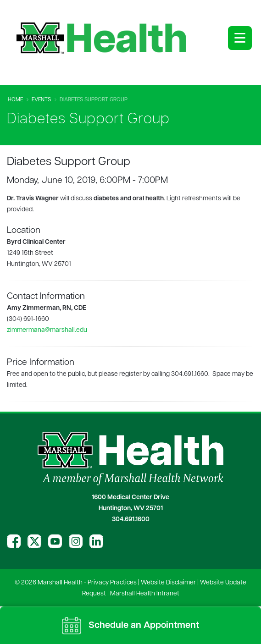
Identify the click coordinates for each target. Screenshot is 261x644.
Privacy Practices (112, 583)
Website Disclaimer (168, 583)
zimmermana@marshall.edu (47, 330)
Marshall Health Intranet (145, 594)
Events (41, 100)
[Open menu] (240, 38)
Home (15, 100)
